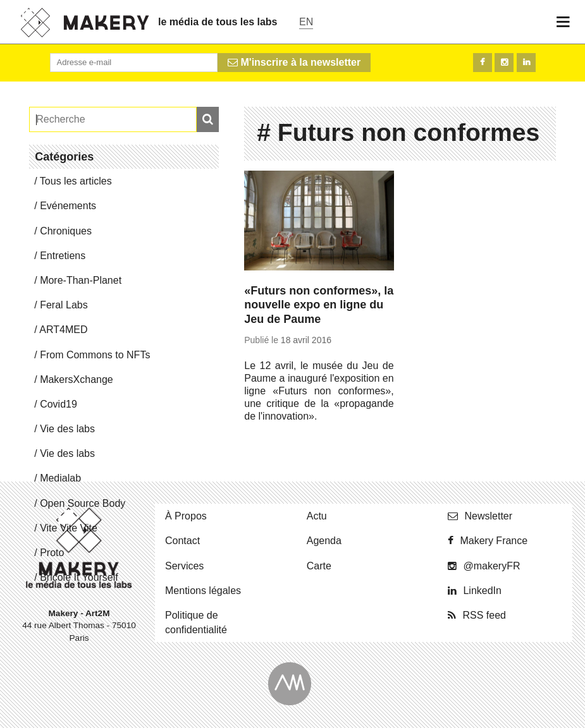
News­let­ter (488, 516)
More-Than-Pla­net (81, 280)
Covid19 (58, 404)
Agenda (324, 541)
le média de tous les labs (218, 22)
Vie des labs (67, 429)
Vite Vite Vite (69, 528)
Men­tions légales (203, 591)
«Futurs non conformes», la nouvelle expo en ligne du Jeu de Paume (319, 305)
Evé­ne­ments (68, 206)
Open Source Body (83, 503)
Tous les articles (76, 181)
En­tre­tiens (63, 256)
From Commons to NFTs (95, 355)
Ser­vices (184, 566)
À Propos (186, 516)
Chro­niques (66, 231)
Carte (319, 566)
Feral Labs (64, 305)
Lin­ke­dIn (482, 591)
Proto (52, 553)
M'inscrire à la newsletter (294, 62)
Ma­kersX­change (77, 379)
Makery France (494, 541)
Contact (182, 541)
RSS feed (484, 615)
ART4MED (63, 330)
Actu (317, 516)
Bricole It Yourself (79, 577)
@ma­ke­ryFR (491, 566)
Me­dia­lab (60, 478)
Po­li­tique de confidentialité (196, 622)
